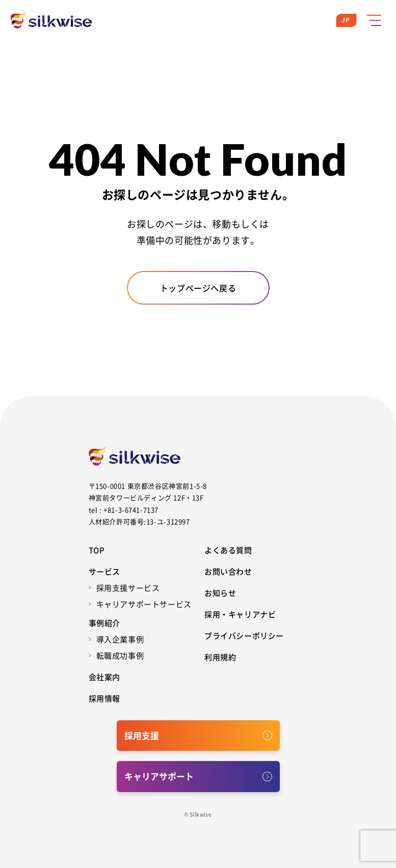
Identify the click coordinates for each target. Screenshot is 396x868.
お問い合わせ (228, 571)
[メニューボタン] (374, 20)
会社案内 (104, 677)
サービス (104, 571)
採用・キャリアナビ (240, 614)
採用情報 (104, 698)
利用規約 (220, 657)
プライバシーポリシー (244, 635)
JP (346, 20)
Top (97, 550)
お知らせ (220, 593)
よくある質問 (228, 550)
